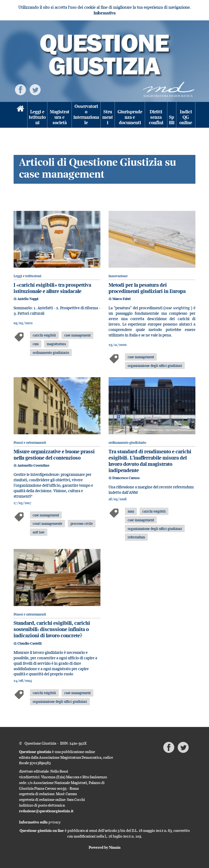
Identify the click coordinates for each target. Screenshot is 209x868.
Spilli (172, 120)
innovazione (118, 276)
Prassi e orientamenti (30, 443)
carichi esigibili (44, 335)
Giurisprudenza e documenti (130, 117)
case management (77, 335)
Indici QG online (186, 117)
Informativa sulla (40, 822)
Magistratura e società (60, 117)
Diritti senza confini (156, 117)
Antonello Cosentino (33, 465)
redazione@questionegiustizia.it (46, 811)
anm (131, 511)
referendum (136, 537)
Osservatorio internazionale (86, 115)
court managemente (47, 523)
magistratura (56, 344)
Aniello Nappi (28, 299)
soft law (39, 532)
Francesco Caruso (126, 478)
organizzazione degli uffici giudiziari (155, 366)
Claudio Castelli (30, 643)
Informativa (105, 13)
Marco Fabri (122, 299)
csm (36, 344)
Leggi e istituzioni (37, 117)
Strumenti (108, 117)
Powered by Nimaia (105, 847)
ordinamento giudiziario (51, 352)
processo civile (82, 523)
